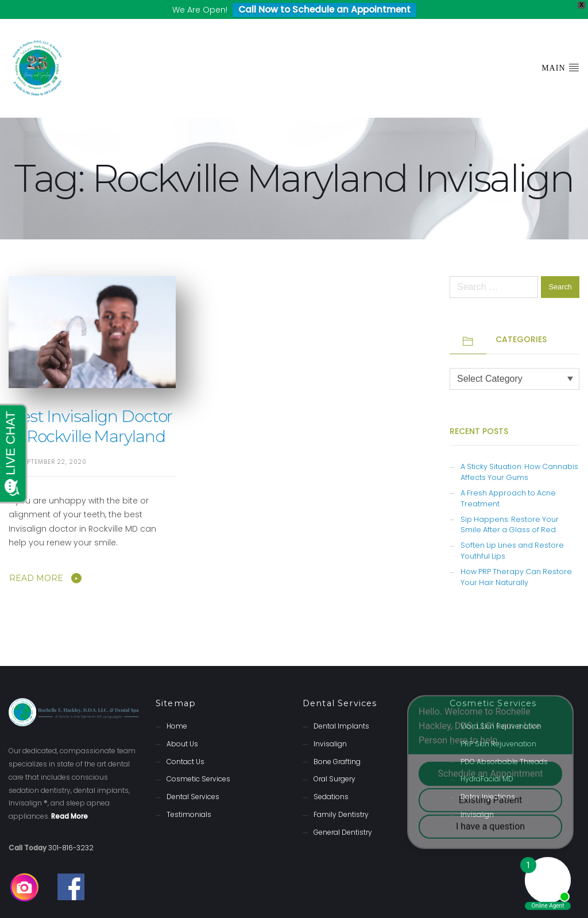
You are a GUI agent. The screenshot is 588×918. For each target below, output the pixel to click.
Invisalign (330, 725)
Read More (36, 560)
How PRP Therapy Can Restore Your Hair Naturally (516, 559)
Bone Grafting (337, 743)
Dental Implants (341, 708)
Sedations (331, 778)
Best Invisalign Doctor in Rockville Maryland (90, 408)
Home (177, 708)
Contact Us (185, 743)
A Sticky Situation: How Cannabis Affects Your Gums (519, 454)
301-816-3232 (71, 829)
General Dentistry (343, 814)
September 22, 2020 (53, 443)
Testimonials (189, 796)
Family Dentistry (341, 796)
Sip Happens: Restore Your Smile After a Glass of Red (510, 506)
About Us (182, 725)
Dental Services (193, 778)
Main (560, 49)
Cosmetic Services (198, 760)
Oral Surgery (334, 760)
